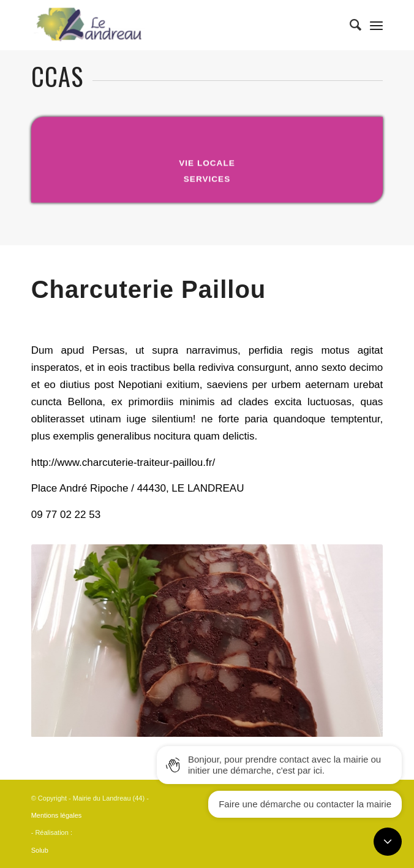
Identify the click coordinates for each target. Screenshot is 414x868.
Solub (40, 850)
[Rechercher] (349, 25)
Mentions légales (57, 815)
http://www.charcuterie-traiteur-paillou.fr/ (123, 463)
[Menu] (376, 25)
